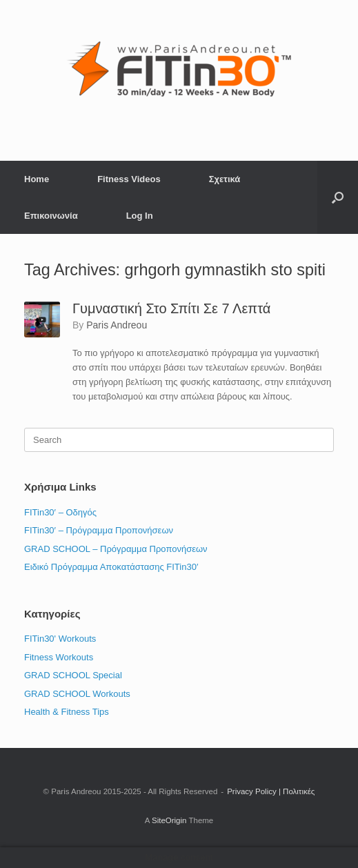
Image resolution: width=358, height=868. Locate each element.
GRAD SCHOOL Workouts (77, 694)
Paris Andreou (117, 325)
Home (37, 179)
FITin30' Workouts (60, 639)
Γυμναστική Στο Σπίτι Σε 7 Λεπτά (171, 308)
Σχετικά (225, 179)
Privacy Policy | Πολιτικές (271, 791)
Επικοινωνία (51, 216)
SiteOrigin (169, 820)
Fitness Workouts (59, 657)
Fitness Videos (129, 179)
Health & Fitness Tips (67, 712)
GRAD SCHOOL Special (73, 675)
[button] (338, 197)
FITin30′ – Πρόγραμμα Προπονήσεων (99, 530)
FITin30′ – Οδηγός (60, 512)
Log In (140, 216)
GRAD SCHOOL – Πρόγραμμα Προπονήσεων (116, 549)
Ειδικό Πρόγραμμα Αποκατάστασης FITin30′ (111, 567)
